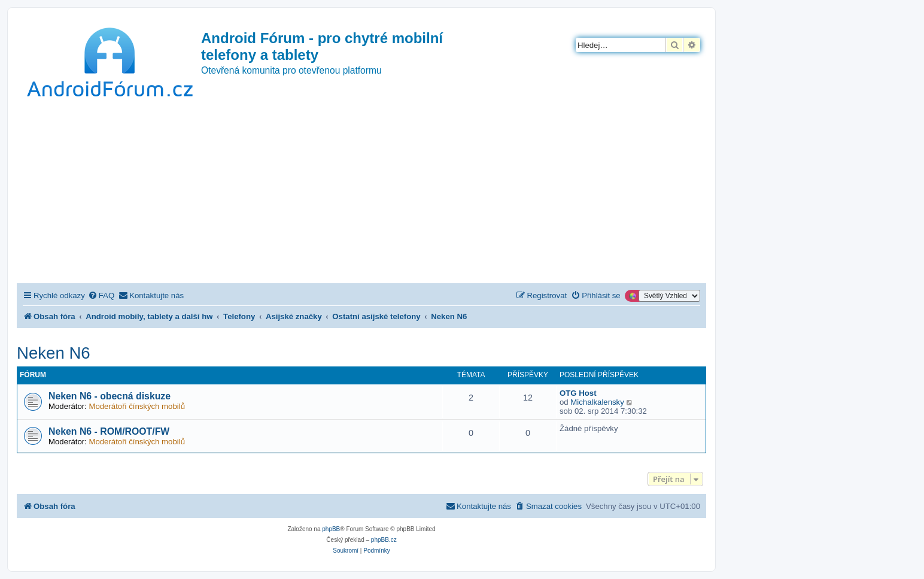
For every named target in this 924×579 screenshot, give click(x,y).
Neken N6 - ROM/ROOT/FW (109, 431)
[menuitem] (101, 295)
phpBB (331, 529)
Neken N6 (54, 353)
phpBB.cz (384, 540)
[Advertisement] (361, 193)
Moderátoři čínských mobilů (137, 406)
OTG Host (578, 393)
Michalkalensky (597, 402)
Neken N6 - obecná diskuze (110, 396)
